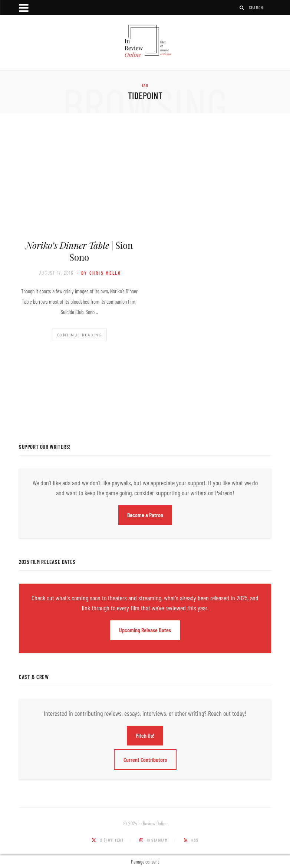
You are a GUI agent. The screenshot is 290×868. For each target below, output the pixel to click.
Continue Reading (79, 335)
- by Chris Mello (99, 273)
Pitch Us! (145, 735)
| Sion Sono (79, 251)
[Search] (242, 8)
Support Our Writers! (45, 447)
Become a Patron (145, 515)
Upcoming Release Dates (145, 630)
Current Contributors (145, 759)
